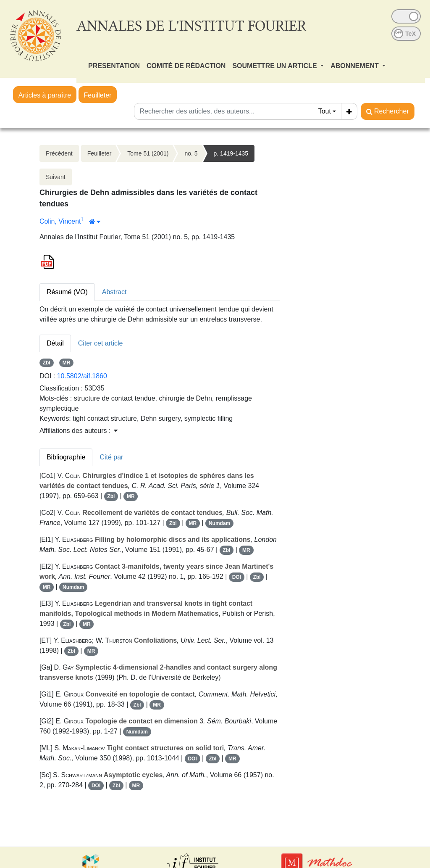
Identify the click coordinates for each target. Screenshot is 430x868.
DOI (237, 577)
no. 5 (191, 153)
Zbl (47, 363)
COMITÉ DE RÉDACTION (186, 66)
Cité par (111, 457)
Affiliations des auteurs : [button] (79, 431)
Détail (55, 343)
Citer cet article (101, 343)
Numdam (219, 523)
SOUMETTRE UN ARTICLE (275, 66)
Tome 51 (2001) (148, 153)
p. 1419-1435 (231, 153)
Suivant (56, 177)
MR (67, 363)
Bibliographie (66, 457)
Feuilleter (98, 95)
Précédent (59, 153)
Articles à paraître (45, 95)
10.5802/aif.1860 (82, 376)
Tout (325, 111)
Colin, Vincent (60, 221)
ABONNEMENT (355, 66)
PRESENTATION (114, 66)
